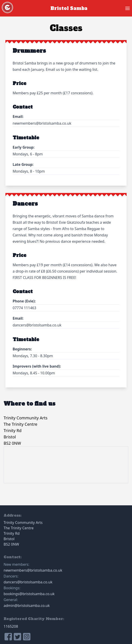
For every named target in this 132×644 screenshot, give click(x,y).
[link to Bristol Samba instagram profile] (27, 637)
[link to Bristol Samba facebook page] (8, 637)
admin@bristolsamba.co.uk (27, 606)
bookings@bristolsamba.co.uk (29, 594)
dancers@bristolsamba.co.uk (28, 582)
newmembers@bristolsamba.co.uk (33, 570)
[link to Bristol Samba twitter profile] (17, 637)
